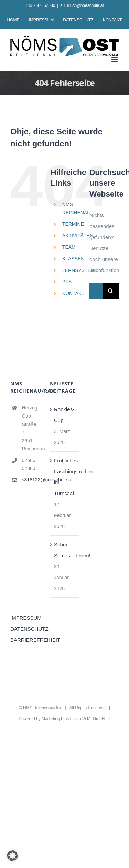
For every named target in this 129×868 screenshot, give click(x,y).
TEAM (69, 247)
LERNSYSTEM (79, 270)
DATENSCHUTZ (25, 629)
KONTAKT (73, 293)
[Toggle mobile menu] (115, 60)
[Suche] (111, 291)
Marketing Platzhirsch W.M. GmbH (74, 719)
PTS (67, 282)
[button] (12, 856)
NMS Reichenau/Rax (42, 708)
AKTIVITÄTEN (78, 236)
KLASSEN (73, 259)
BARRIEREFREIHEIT (25, 640)
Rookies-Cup (64, 415)
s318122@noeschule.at (82, 5)
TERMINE (73, 224)
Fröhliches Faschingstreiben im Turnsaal (65, 477)
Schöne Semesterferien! (65, 550)
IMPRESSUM (25, 618)
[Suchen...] (96, 291)
